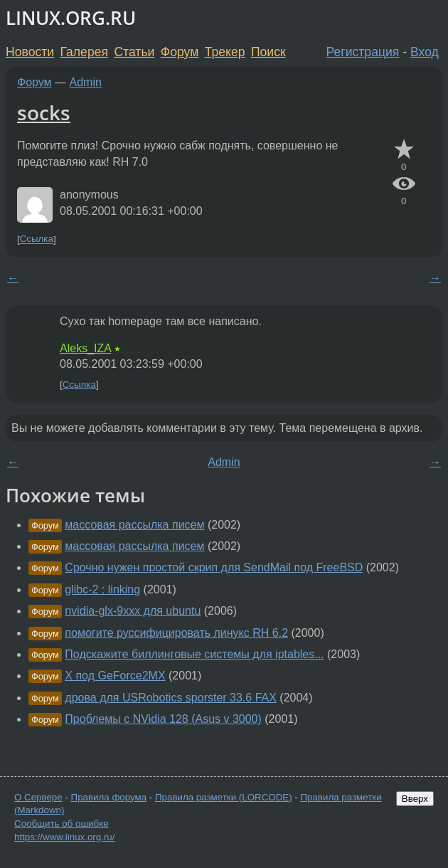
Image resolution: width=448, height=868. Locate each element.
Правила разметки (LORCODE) (224, 797)
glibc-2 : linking (102, 589)
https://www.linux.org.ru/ (64, 837)
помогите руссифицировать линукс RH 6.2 (176, 633)
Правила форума (109, 797)
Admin (86, 82)
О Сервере (38, 797)
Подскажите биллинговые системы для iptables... (194, 654)
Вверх (415, 799)
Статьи (134, 52)
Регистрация (363, 52)
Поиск (268, 52)
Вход (425, 52)
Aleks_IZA (85, 348)
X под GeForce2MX (115, 676)
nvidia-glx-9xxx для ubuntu (133, 611)
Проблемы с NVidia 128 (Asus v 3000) (163, 719)
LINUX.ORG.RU (71, 18)
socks (44, 112)
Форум (180, 52)
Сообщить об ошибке (62, 824)
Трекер (225, 52)
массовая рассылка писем (134, 525)
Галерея (84, 52)
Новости (30, 52)
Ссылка (37, 239)
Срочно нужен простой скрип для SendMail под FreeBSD (214, 567)
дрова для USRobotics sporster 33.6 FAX (171, 698)
